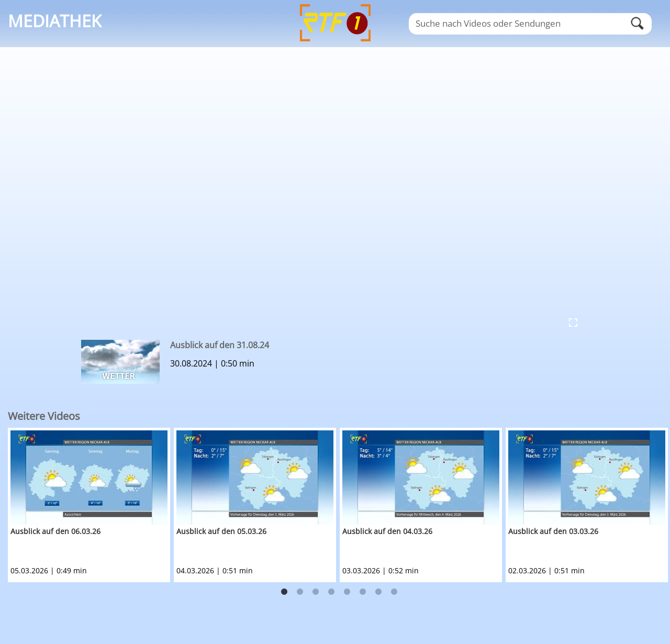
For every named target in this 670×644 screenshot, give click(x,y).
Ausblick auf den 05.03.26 (221, 531)
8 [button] (394, 592)
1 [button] (284, 592)
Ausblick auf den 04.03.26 (387, 531)
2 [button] (300, 592)
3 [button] (316, 592)
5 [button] (347, 592)
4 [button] (331, 592)
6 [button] (363, 592)
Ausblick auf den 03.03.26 (553, 531)
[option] (91, 505)
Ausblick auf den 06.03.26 (55, 531)
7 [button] (378, 592)
